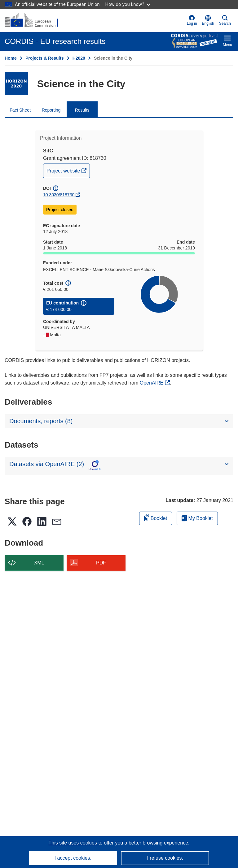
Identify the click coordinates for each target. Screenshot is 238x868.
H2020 (79, 58)
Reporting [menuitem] (51, 110)
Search (225, 20)
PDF (101, 563)
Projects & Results (45, 58)
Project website (68, 170)
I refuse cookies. (165, 858)
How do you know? (128, 4)
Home (11, 58)
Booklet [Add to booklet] (156, 517)
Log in (192, 20)
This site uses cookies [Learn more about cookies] (73, 843)
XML (39, 563)
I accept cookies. (73, 858)
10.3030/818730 (59, 195)
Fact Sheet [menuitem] (20, 110)
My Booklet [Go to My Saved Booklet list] (197, 518)
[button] (208, 20)
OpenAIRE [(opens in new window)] (152, 383)
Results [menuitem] (82, 110)
